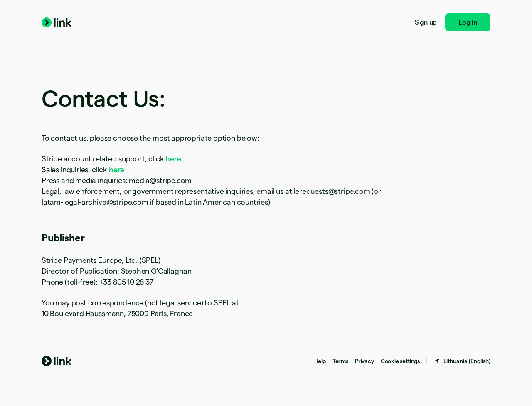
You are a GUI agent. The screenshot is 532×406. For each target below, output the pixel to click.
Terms (340, 361)
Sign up (426, 22)
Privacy (365, 361)
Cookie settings (400, 361)
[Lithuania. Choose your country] (462, 361)
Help (320, 361)
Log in (468, 22)
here (173, 159)
